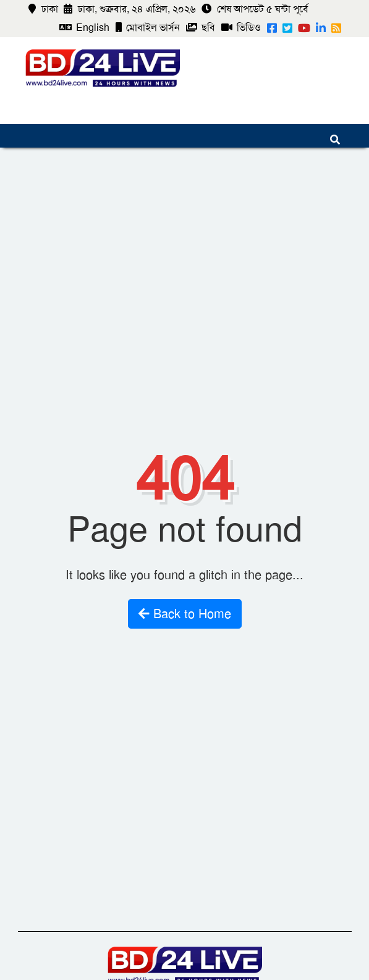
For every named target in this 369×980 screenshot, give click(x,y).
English (84, 27)
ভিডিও (241, 27)
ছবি (201, 27)
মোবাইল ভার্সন (148, 27)
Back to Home (185, 614)
